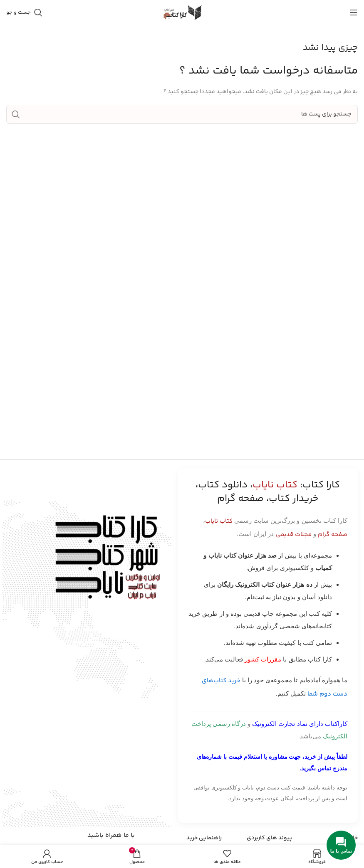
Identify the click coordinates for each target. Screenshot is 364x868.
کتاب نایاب (219, 521)
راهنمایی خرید (204, 838)
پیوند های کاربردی (269, 838)
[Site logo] (182, 12)
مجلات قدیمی (294, 535)
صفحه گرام (333, 535)
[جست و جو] (24, 12)
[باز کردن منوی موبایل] (354, 12)
